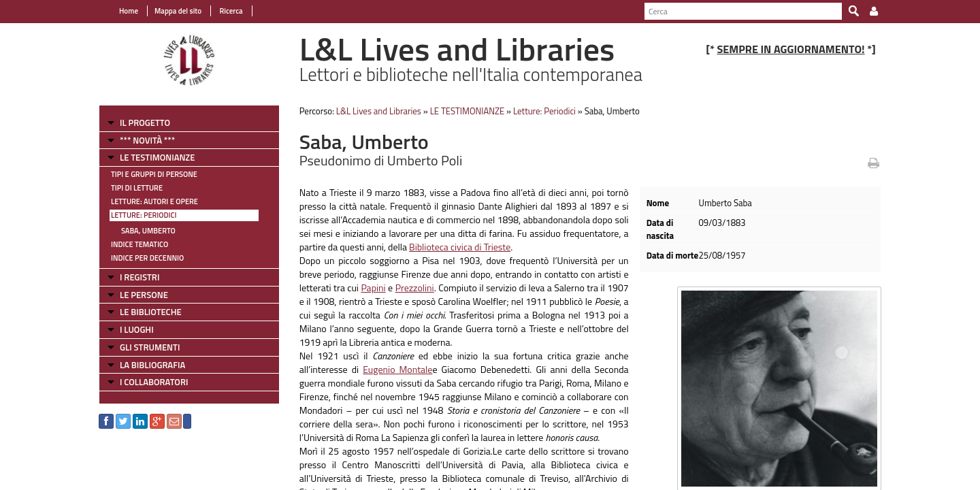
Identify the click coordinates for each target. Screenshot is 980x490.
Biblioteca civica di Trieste (460, 247)
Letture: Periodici (144, 215)
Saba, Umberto (148, 231)
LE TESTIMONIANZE (157, 157)
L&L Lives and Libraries (379, 111)
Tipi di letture (137, 188)
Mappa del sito (178, 11)
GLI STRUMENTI (150, 347)
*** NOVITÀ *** (147, 140)
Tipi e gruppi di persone (154, 174)
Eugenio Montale (397, 369)
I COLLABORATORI (154, 382)
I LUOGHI (137, 329)
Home (129, 11)
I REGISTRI (140, 277)
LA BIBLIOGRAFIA (152, 365)
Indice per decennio (147, 258)
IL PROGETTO (145, 122)
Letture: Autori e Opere (154, 201)
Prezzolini (415, 288)
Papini (373, 288)
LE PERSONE (144, 295)
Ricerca (230, 11)
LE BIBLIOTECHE (151, 312)
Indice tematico (140, 244)
